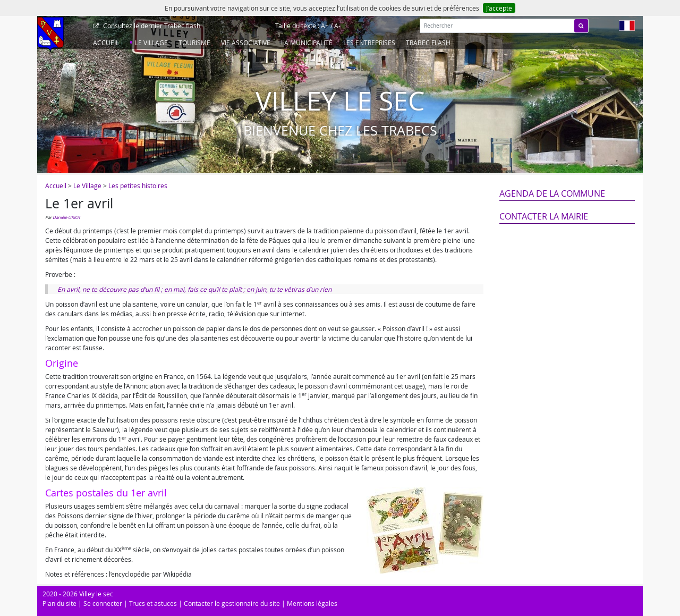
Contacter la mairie (544, 216)
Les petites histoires (138, 185)
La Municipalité (307, 43)
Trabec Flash (428, 43)
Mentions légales (312, 603)
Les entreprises (369, 43)
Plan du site (59, 603)
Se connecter (103, 603)
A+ (325, 26)
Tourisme (194, 43)
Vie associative (246, 43)
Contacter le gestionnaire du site (232, 603)
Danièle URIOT (66, 217)
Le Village (151, 43)
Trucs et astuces (153, 603)
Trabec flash (151, 26)
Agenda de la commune (552, 193)
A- (337, 26)
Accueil (106, 43)
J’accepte (499, 8)
